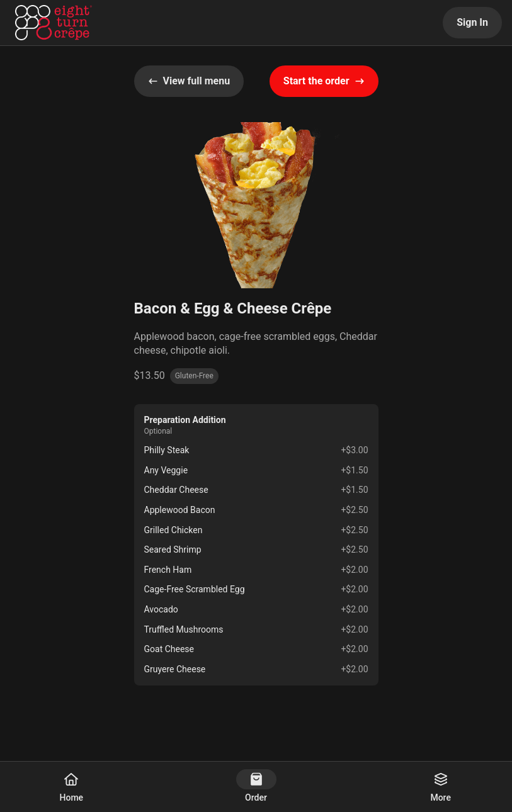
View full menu (189, 81)
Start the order (324, 81)
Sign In (472, 22)
